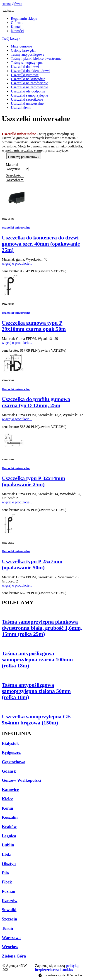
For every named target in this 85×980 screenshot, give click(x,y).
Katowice (10, 790)
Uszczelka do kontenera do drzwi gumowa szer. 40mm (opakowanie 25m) (41, 244)
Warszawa (11, 938)
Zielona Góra (14, 956)
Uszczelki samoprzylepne (29, 95)
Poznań (8, 891)
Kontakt (17, 27)
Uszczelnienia (21, 108)
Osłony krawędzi (23, 50)
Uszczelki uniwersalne (27, 103)
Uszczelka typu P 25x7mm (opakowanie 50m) (32, 564)
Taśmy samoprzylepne (27, 63)
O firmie (17, 23)
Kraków (9, 827)
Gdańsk (9, 771)
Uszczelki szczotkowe (27, 99)
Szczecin (10, 919)
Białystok (10, 743)
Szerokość (13, 175)
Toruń (7, 928)
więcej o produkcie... (17, 263)
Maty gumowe (21, 46)
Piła (5, 873)
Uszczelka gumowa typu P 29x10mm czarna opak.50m (34, 326)
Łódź (6, 854)
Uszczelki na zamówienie (29, 83)
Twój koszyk (11, 39)
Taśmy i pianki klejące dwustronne (36, 58)
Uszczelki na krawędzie (28, 79)
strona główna (12, 4)
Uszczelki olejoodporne (28, 91)
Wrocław (10, 947)
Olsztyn (9, 864)
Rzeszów (10, 901)
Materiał (12, 165)
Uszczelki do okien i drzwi (30, 71)
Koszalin (10, 817)
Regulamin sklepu (24, 19)
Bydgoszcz (11, 752)
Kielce (7, 799)
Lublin (8, 845)
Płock (7, 882)
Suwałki (9, 910)
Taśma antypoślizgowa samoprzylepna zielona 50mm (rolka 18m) (36, 691)
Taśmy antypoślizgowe (28, 54)
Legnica (9, 836)
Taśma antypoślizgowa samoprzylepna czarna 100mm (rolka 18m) (37, 659)
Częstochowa (14, 762)
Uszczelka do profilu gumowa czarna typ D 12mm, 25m (36, 402)
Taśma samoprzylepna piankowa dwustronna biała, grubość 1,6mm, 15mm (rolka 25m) (42, 628)
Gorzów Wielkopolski (21, 780)
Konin (7, 808)
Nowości (17, 31)
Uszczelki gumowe (25, 75)
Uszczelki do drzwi (25, 67)
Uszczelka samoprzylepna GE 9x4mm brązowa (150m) (36, 720)
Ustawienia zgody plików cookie (60, 975)
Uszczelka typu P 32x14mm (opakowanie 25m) (33, 481)
